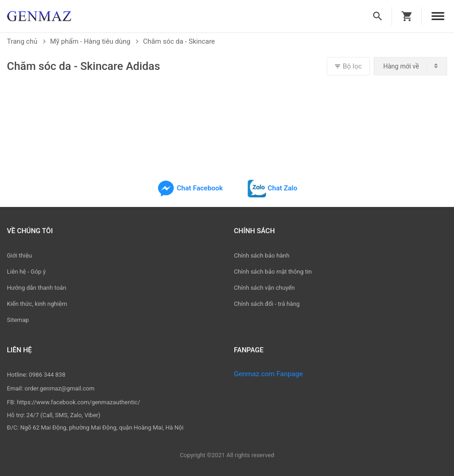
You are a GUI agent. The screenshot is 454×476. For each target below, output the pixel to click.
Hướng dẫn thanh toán (37, 288)
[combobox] (410, 66)
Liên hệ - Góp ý (26, 272)
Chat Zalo (272, 188)
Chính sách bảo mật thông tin (273, 272)
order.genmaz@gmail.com (60, 388)
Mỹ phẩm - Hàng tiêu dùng (94, 41)
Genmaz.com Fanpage (268, 374)
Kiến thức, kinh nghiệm (37, 304)
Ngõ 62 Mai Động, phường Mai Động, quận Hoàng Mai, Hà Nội (102, 427)
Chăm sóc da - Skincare (179, 41)
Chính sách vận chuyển (264, 288)
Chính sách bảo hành (262, 255)
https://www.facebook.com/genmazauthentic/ (79, 402)
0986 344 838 (47, 375)
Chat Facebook (190, 188)
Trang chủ (26, 41)
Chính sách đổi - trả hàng (267, 304)
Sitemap (18, 320)
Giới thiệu (19, 255)
